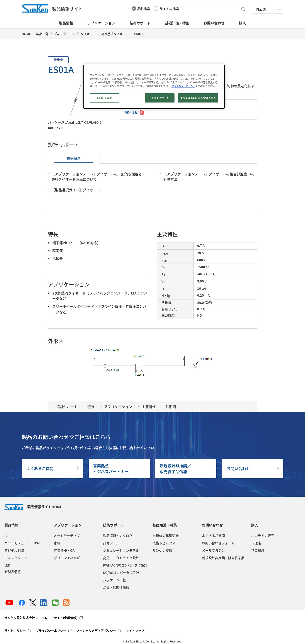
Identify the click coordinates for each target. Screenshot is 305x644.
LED (7, 565)
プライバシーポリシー (51, 631)
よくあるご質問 (40, 468)
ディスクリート (64, 34)
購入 (242, 23)
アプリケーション (101, 23)
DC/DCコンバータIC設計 (121, 573)
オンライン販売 (263, 536)
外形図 (171, 407)
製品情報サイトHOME (33, 507)
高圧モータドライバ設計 (121, 558)
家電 (57, 543)
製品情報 (66, 23)
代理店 (256, 543)
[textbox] (212, 9)
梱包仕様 (131, 112)
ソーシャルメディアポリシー (96, 631)
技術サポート (140, 23)
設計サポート (67, 407)
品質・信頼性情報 (116, 587)
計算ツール (111, 543)
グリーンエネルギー (69, 558)
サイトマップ (135, 631)
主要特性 (149, 407)
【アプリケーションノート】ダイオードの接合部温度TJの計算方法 (209, 177)
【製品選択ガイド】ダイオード (76, 190)
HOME (26, 34)
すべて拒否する (160, 98)
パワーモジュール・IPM (22, 543)
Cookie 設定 (104, 98)
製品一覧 (42, 34)
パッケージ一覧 (114, 580)
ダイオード (88, 34)
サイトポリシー (15, 631)
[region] (154, 87)
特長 (91, 407)
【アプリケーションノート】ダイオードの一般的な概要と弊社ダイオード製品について (97, 177)
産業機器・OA (64, 550)
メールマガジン (213, 550)
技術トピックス (164, 543)
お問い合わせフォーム (218, 543)
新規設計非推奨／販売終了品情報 (175, 469)
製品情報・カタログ (118, 536)
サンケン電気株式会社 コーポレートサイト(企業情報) (41, 618)
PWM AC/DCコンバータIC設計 (125, 565)
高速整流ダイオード (115, 34)
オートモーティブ (67, 536)
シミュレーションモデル (121, 550)
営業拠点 (258, 550)
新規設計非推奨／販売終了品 (223, 558)
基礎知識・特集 (177, 23)
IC (6, 536)
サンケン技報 (162, 550)
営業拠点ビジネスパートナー (111, 469)
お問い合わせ (214, 23)
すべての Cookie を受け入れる (198, 98)
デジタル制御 (14, 550)
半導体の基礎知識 (166, 536)
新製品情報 (13, 572)
